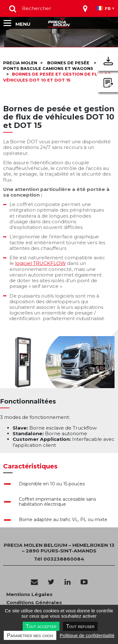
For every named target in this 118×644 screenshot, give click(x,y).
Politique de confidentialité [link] (87, 635)
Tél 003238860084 (59, 559)
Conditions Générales (34, 603)
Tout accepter (41, 626)
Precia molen (20, 63)
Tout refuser (80, 626)
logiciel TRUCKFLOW (40, 263)
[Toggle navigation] (85, 8)
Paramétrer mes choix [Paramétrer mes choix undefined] (30, 635)
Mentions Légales (29, 594)
